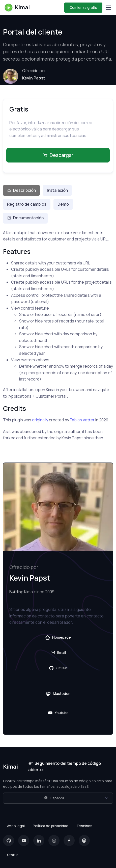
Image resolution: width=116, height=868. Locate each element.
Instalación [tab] (57, 190)
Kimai (17, 8)
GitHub (58, 668)
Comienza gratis (83, 7)
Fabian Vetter (82, 420)
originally (40, 420)
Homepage (58, 637)
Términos (84, 826)
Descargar (58, 155)
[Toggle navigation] (108, 8)
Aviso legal (16, 826)
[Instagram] (54, 840)
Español (54, 798)
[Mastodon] (84, 840)
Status (13, 855)
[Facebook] (69, 840)
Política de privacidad (51, 826)
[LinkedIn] (39, 840)
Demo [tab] (63, 204)
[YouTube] (24, 840)
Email (58, 653)
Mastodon (58, 694)
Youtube (58, 713)
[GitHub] (9, 840)
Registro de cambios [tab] (27, 204)
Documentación (25, 218)
